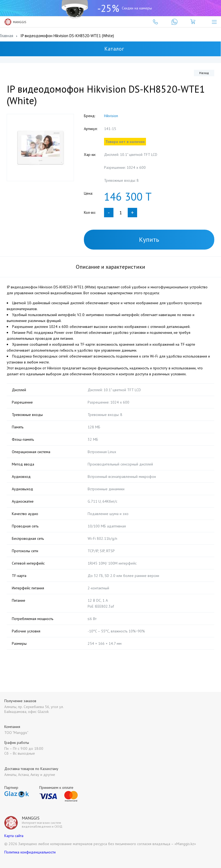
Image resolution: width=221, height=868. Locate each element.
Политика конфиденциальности (30, 852)
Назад (204, 73)
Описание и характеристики (110, 267)
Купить (149, 239)
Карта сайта (14, 836)
